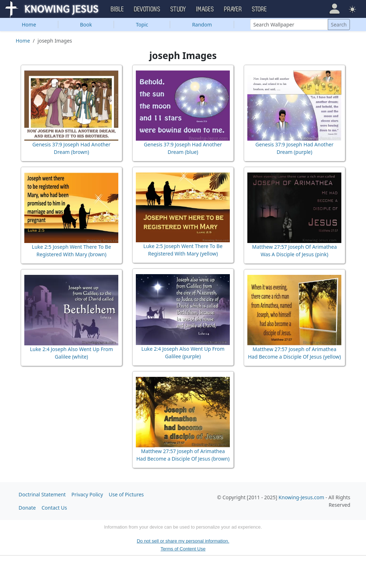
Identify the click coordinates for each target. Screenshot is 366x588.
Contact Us (54, 508)
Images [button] (205, 9)
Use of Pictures (126, 494)
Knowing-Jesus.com (301, 497)
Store (259, 9)
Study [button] (178, 9)
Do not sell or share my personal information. (183, 541)
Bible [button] (117, 9)
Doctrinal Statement (42, 494)
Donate (27, 508)
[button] (334, 9)
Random (202, 25)
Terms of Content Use (183, 549)
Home (29, 25)
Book (86, 25)
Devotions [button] (147, 9)
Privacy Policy (87, 494)
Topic (142, 25)
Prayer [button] (233, 9)
